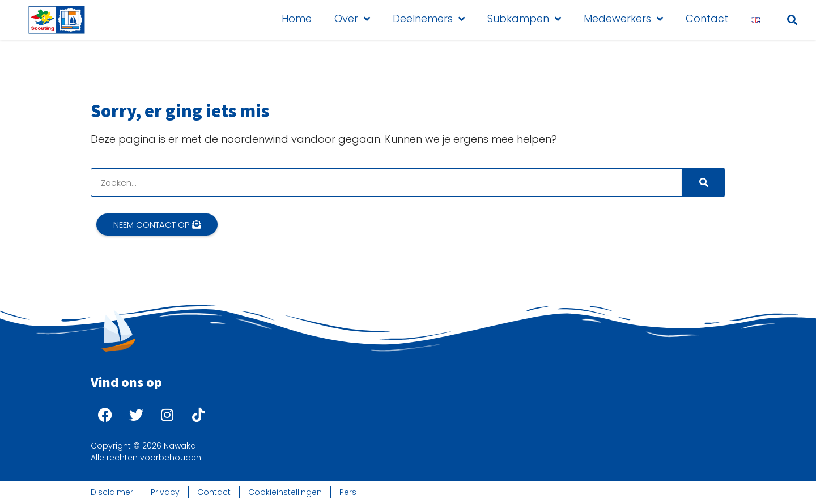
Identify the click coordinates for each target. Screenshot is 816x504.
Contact (707, 18)
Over (352, 19)
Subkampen (524, 19)
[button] (792, 20)
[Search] (704, 182)
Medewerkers (623, 19)
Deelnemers (429, 19)
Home (297, 18)
